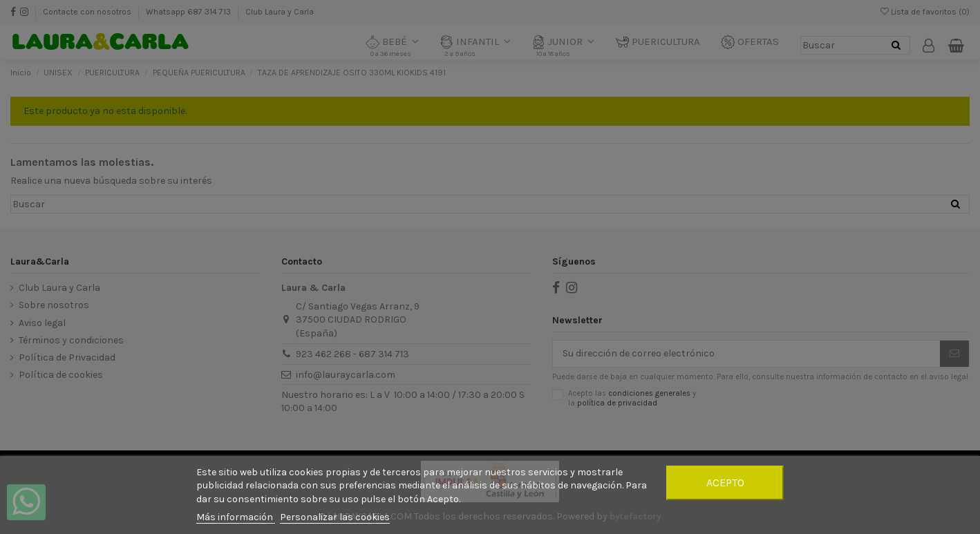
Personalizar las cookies (335, 517)
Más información (236, 517)
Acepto (725, 483)
